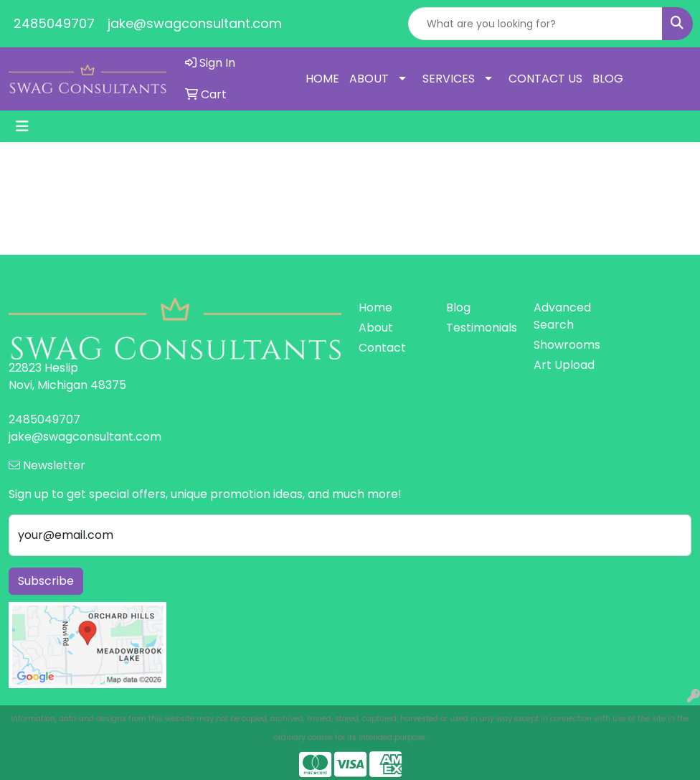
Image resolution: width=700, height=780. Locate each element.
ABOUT (369, 79)
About (376, 328)
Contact (382, 348)
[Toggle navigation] (22, 126)
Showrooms (567, 345)
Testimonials (481, 328)
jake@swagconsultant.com (195, 23)
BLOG (608, 79)
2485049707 (54, 23)
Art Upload (564, 365)
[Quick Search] (535, 24)
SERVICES (449, 79)
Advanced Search (562, 316)
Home (375, 307)
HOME (322, 79)
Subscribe (46, 581)
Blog (458, 307)
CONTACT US (545, 79)
